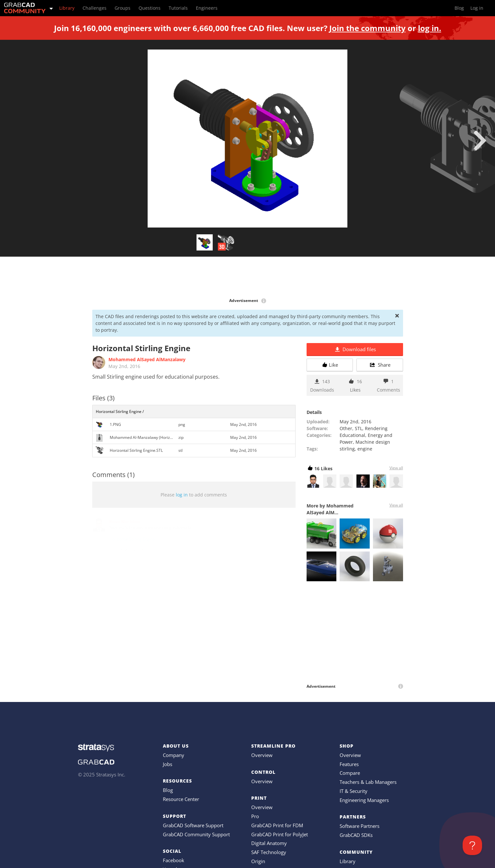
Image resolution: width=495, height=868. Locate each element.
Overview (262, 755)
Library (348, 861)
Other (346, 428)
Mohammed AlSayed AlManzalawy (147, 359)
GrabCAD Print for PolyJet (280, 834)
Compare (350, 773)
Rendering (376, 428)
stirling (347, 449)
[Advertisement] (248, 278)
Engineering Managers (364, 800)
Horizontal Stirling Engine (132, 539)
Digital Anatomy (269, 843)
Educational (352, 435)
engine (365, 449)
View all (396, 468)
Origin (258, 861)
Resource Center (181, 799)
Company (174, 755)
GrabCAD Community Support (196, 834)
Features (349, 764)
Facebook (174, 860)
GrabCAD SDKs (356, 835)
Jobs (168, 764)
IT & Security (354, 791)
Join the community (367, 28)
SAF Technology (269, 852)
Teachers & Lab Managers (368, 782)
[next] (480, 140)
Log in (477, 8)
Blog (168, 790)
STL (359, 428)
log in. (430, 28)
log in (182, 495)
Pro (255, 816)
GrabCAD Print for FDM (277, 825)
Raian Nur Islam (125, 522)
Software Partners (360, 826)
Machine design (373, 442)
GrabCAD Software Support (193, 825)
